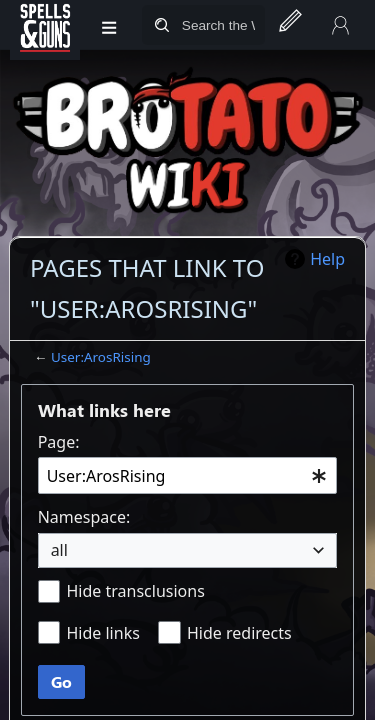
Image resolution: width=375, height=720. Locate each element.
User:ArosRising (101, 357)
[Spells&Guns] (45, 25)
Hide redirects (239, 633)
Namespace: (84, 517)
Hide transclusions (135, 591)
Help (327, 259)
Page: (59, 442)
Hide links (102, 633)
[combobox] (188, 475)
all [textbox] (59, 550)
